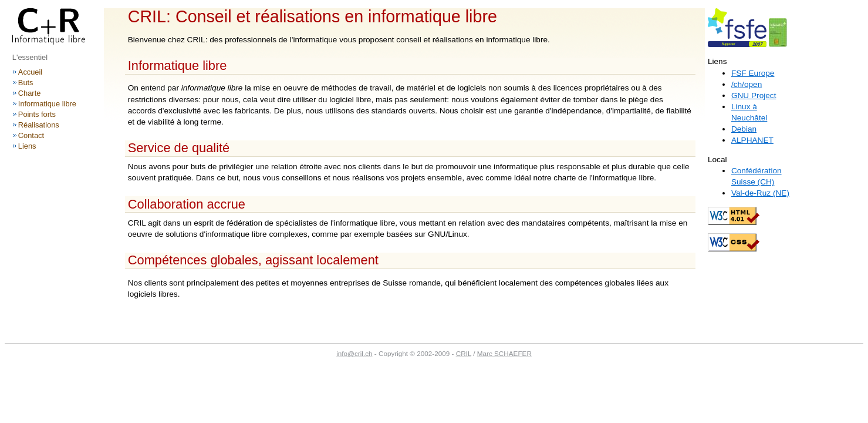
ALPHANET (752, 140)
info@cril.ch (354, 353)
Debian (744, 129)
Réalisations (39, 125)
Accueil (30, 72)
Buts (26, 83)
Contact (31, 135)
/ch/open (747, 84)
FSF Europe (753, 73)
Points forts (37, 114)
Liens (27, 146)
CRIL (464, 353)
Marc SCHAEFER (504, 353)
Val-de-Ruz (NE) (760, 193)
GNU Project (754, 95)
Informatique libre (47, 104)
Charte (30, 93)
